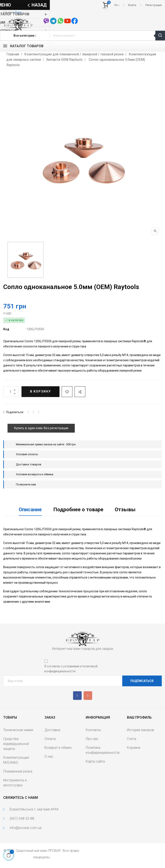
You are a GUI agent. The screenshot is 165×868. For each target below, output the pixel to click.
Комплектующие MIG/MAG (16, 760)
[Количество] (11, 392)
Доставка (52, 730)
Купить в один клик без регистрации (41, 428)
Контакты (93, 730)
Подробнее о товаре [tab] (78, 510)
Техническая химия (18, 730)
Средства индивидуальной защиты (16, 744)
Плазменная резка (18, 771)
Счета (132, 739)
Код (6, 329)
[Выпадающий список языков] (117, 5)
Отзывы (125, 510)
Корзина (134, 748)
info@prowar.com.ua (26, 828)
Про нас (92, 739)
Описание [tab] (30, 510)
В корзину (40, 391)
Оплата (50, 739)
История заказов (141, 730)
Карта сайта (95, 761)
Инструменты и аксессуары (15, 783)
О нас (49, 756)
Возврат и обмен (58, 748)
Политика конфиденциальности (103, 750)
